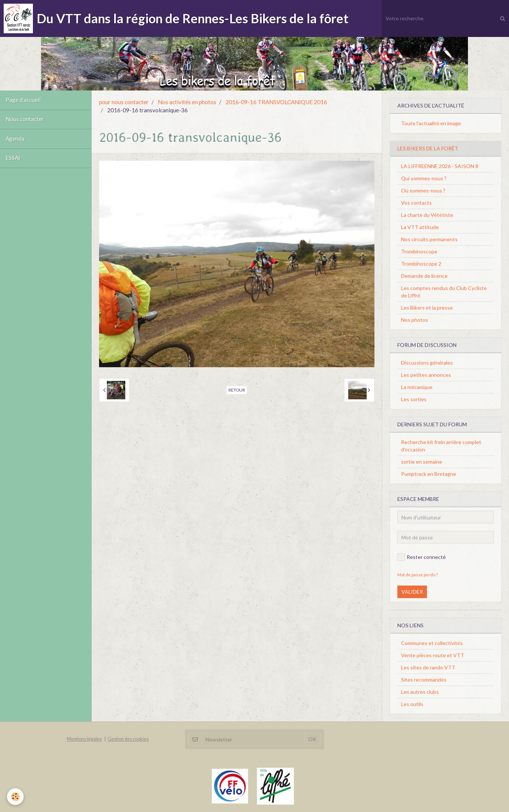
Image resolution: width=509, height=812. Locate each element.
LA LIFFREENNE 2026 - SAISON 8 (440, 166)
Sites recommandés (424, 680)
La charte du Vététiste (427, 215)
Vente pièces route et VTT (433, 655)
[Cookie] (16, 797)
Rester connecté (422, 557)
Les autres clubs (420, 692)
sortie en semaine (422, 462)
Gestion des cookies (128, 739)
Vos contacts (416, 203)
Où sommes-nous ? (423, 190)
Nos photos (415, 320)
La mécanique (417, 387)
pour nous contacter (124, 102)
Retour (237, 390)
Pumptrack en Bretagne (429, 474)
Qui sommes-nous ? (424, 178)
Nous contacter (25, 120)
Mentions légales (84, 739)
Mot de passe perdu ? (418, 575)
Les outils (412, 704)
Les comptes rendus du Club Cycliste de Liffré (444, 292)
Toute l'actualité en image (431, 123)
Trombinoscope (419, 251)
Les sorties (414, 399)
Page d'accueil (23, 100)
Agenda (15, 139)
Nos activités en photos (187, 102)
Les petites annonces (426, 375)
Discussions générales (427, 363)
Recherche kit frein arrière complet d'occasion (441, 446)
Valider (412, 592)
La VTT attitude (420, 227)
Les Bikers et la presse (427, 308)
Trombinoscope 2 (421, 264)
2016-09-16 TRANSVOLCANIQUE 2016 (276, 102)
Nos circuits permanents (429, 239)
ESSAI (13, 159)
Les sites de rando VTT (428, 667)
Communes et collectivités (432, 643)
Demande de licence (424, 276)
